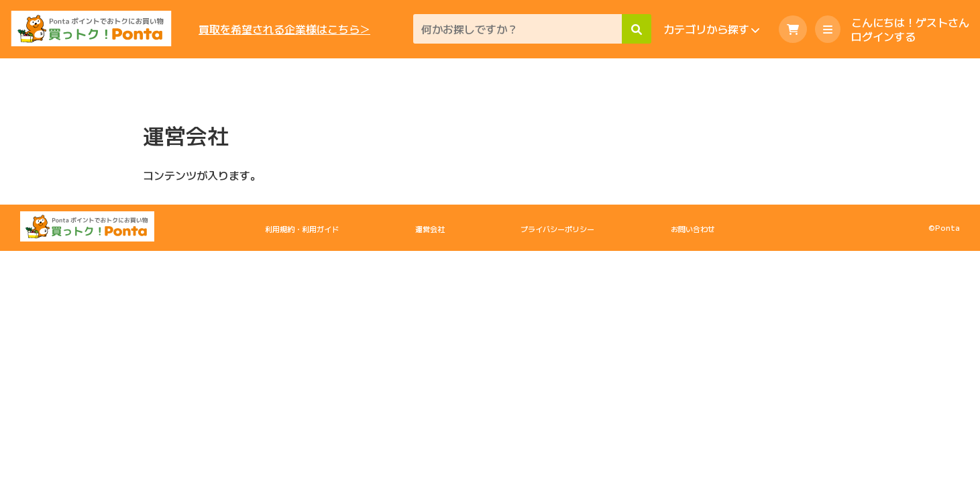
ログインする (883, 36)
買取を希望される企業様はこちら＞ (284, 29)
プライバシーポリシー (557, 229)
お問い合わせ (693, 229)
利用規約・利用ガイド (302, 229)
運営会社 (430, 229)
